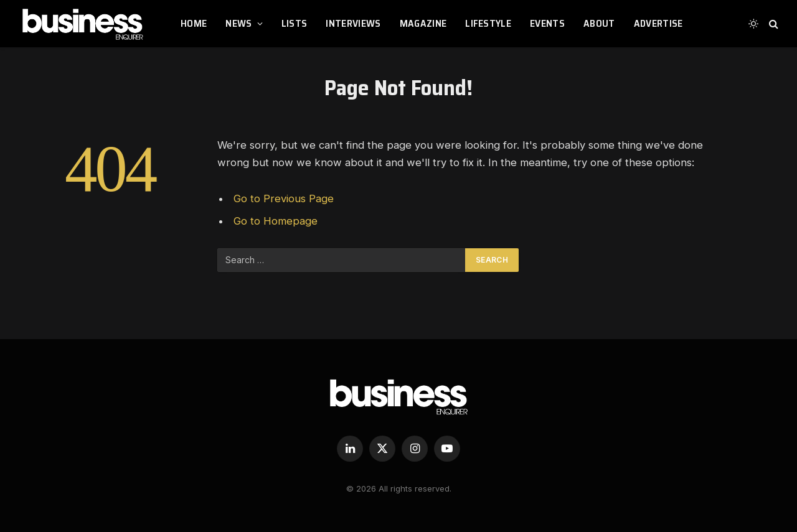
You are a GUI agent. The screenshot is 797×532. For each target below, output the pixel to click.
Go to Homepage (276, 221)
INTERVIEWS (353, 23)
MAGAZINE (423, 23)
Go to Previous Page (284, 198)
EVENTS (547, 23)
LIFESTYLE (488, 23)
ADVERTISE (658, 23)
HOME (194, 23)
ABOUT (599, 23)
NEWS (238, 23)
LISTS (295, 23)
